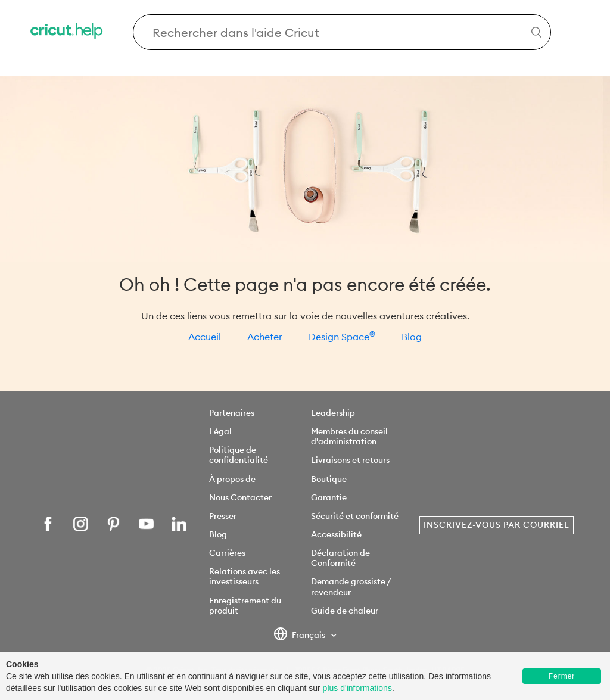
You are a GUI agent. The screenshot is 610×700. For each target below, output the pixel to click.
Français (301, 636)
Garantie (329, 497)
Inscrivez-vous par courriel (497, 525)
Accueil (205, 337)
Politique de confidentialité (239, 455)
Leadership (333, 413)
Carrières (227, 553)
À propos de (232, 479)
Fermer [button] (562, 676)
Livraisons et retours (350, 460)
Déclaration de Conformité (340, 558)
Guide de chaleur (345, 611)
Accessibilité (336, 534)
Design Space (342, 337)
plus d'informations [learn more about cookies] (357, 688)
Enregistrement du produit (245, 606)
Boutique (329, 479)
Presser (223, 516)
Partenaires (232, 413)
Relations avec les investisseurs (245, 576)
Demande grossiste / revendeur (351, 587)
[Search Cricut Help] (342, 32)
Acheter (265, 337)
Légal (220, 431)
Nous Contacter (240, 497)
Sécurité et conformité (355, 516)
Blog (412, 337)
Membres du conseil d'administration (349, 436)
